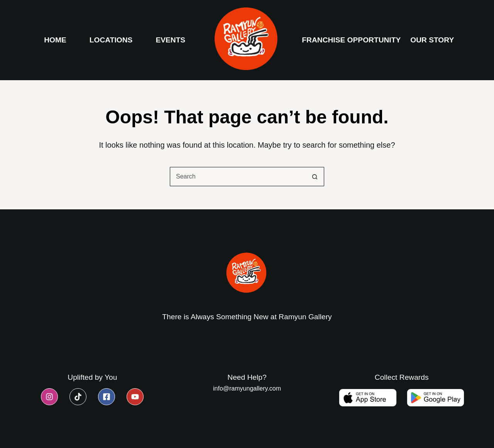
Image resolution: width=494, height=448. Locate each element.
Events (170, 40)
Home (55, 40)
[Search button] (315, 177)
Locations (111, 40)
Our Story (432, 40)
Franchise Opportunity (351, 40)
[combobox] (238, 177)
